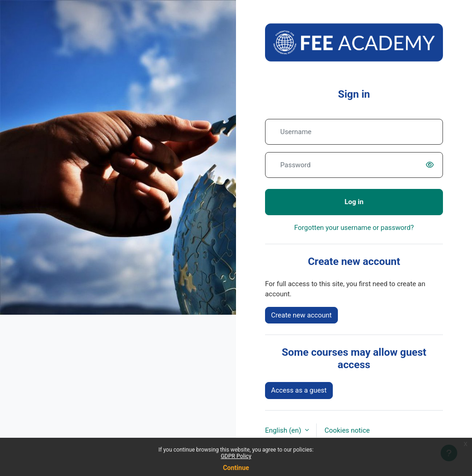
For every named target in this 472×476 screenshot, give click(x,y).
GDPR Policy (236, 456)
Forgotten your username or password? (354, 228)
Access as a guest (299, 390)
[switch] (432, 165)
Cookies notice (347, 430)
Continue (236, 468)
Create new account (301, 315)
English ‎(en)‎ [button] (284, 430)
